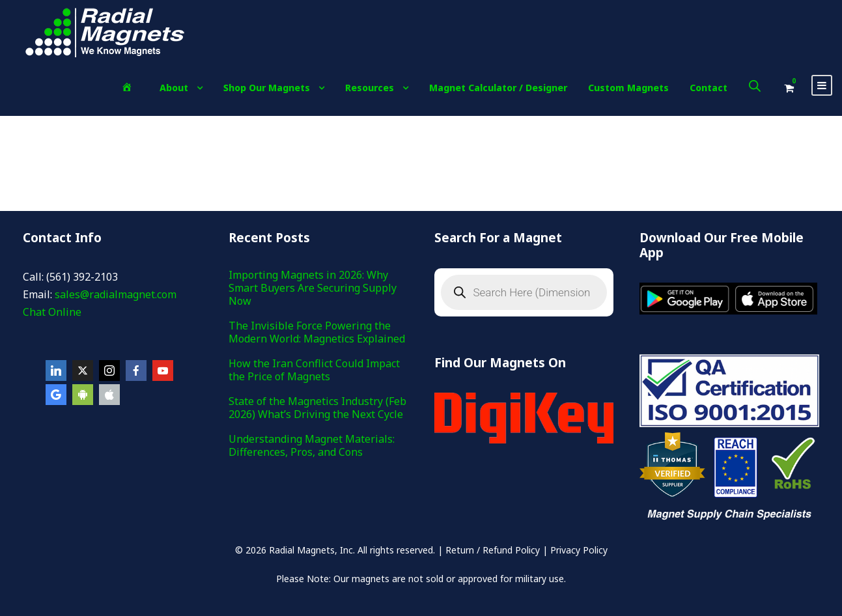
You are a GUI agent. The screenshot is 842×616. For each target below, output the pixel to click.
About (174, 88)
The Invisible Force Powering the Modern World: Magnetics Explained (317, 332)
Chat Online (52, 312)
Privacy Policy (579, 550)
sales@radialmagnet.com (116, 294)
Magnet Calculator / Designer (498, 88)
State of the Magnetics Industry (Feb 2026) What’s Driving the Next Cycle (317, 408)
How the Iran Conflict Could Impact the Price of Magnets (314, 370)
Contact (709, 88)
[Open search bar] (755, 86)
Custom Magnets (628, 88)
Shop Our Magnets (267, 88)
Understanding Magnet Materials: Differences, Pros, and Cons (312, 445)
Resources (370, 88)
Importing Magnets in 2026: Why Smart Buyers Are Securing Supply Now (313, 288)
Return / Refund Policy (493, 550)
